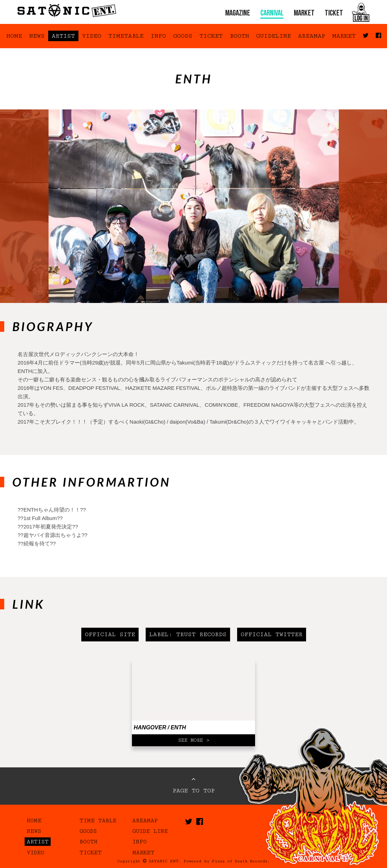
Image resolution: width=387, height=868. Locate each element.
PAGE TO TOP (194, 785)
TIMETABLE (126, 36)
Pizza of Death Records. (241, 861)
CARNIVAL (272, 14)
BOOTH (239, 36)
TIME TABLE (98, 821)
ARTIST (63, 36)
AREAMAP (312, 36)
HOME (14, 36)
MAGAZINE (238, 14)
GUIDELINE (274, 36)
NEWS (37, 36)
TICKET (334, 14)
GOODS (183, 36)
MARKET (304, 14)
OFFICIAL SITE (110, 634)
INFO (158, 36)
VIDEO (92, 36)
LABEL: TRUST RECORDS (188, 634)
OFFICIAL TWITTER (272, 634)
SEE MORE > (194, 740)
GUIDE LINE (150, 831)
